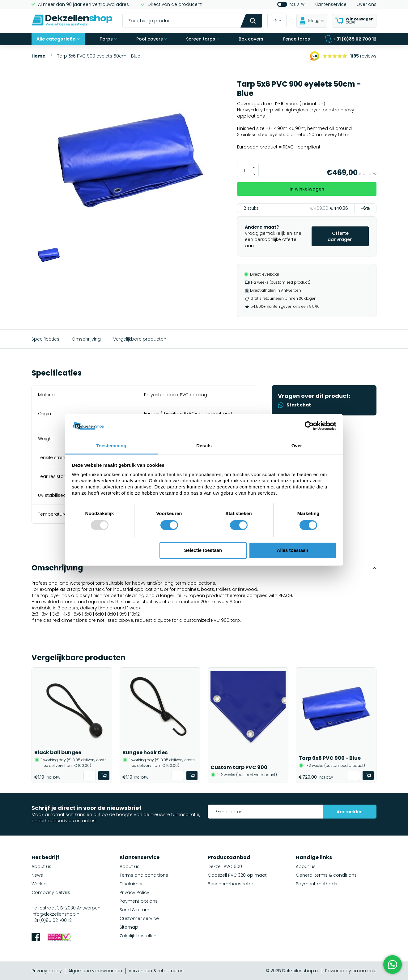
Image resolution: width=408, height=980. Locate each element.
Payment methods (317, 884)
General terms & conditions (326, 875)
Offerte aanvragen (340, 236)
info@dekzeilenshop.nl (56, 914)
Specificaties (45, 339)
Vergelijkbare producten (140, 339)
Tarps (108, 39)
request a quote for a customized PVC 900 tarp (187, 620)
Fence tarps (297, 39)
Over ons (366, 4)
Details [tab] (204, 446)
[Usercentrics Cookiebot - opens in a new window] (309, 426)
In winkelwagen (307, 189)
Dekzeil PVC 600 (225, 866)
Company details (51, 892)
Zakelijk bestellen (138, 936)
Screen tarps (202, 39)
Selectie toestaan (203, 550)
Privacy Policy (134, 892)
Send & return (134, 910)
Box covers (251, 39)
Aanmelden (350, 812)
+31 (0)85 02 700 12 (351, 39)
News (37, 875)
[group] (131, 161)
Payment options (139, 901)
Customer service (139, 918)
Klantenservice (330, 4)
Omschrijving (86, 339)
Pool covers (151, 39)
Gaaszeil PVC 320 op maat (237, 875)
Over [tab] (297, 446)
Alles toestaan (293, 550)
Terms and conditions (144, 875)
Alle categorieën (58, 39)
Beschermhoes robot (231, 884)
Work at (40, 884)
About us (41, 866)
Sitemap (129, 927)
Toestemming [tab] (111, 446)
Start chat (294, 405)
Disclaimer (131, 884)
